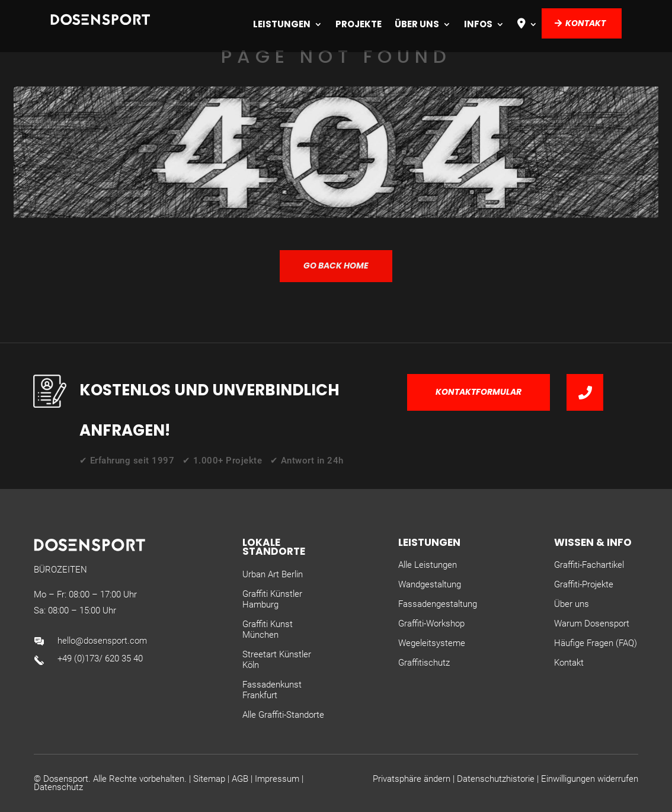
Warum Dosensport (592, 624)
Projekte (359, 24)
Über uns (417, 24)
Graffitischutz (424, 663)
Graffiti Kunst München (268, 629)
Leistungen (282, 24)
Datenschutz (58, 787)
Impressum (277, 779)
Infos (478, 24)
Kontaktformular (479, 392)
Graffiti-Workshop (431, 624)
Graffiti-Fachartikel (589, 565)
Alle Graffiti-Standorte (283, 715)
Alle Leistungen (428, 565)
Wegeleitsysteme (432, 643)
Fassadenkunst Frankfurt (272, 690)
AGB (240, 779)
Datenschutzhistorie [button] (496, 779)
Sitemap (209, 779)
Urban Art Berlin (273, 574)
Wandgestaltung (430, 584)
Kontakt (585, 23)
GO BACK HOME (336, 266)
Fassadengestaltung (438, 604)
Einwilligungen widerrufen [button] (590, 779)
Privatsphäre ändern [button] (412, 779)
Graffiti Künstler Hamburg (272, 599)
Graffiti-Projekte (584, 584)
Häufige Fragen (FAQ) (596, 643)
